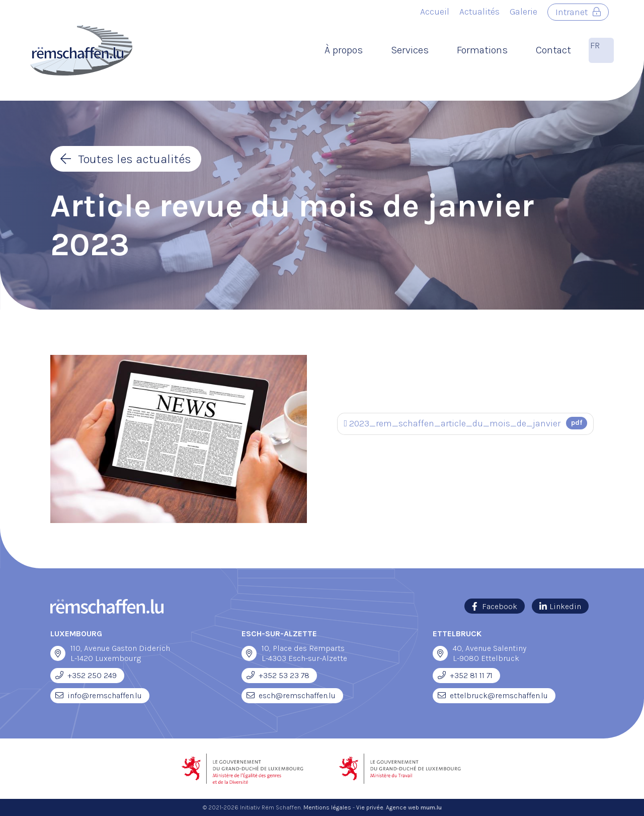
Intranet (572, 12)
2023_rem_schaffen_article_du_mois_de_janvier (466, 423)
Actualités (479, 12)
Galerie (524, 12)
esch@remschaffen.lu (297, 695)
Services (410, 50)
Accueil (435, 12)
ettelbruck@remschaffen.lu (499, 695)
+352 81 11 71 (471, 675)
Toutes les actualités (135, 159)
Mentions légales (327, 807)
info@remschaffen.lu (105, 695)
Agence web (403, 807)
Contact (553, 50)
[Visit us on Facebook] (495, 606)
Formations (482, 50)
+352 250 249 (92, 675)
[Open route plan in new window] (58, 653)
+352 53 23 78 (284, 675)
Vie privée (370, 807)
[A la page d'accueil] (81, 50)
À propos (344, 50)
